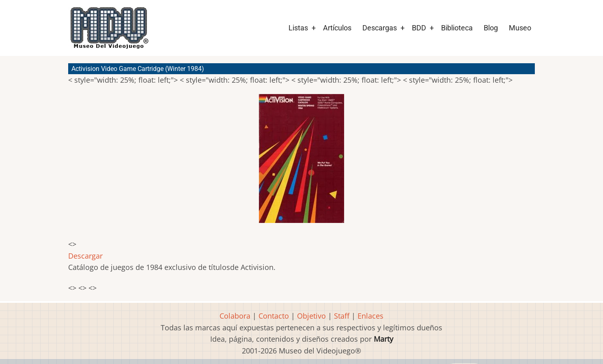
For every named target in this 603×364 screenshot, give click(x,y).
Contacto (274, 316)
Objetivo (311, 316)
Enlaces (370, 316)
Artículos (337, 28)
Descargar (85, 256)
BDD (419, 28)
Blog (491, 28)
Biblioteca (457, 28)
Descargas (380, 28)
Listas (298, 28)
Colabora (235, 316)
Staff (342, 316)
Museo (520, 28)
